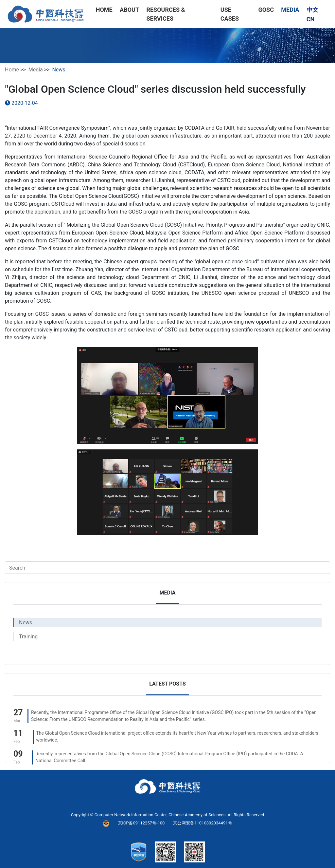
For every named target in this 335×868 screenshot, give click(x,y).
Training (28, 637)
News (26, 623)
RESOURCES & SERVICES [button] (166, 14)
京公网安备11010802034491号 (203, 823)
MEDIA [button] (290, 10)
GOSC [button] (266, 10)
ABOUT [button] (129, 10)
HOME (104, 10)
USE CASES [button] (230, 14)
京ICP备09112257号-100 (141, 823)
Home (12, 70)
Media (36, 70)
